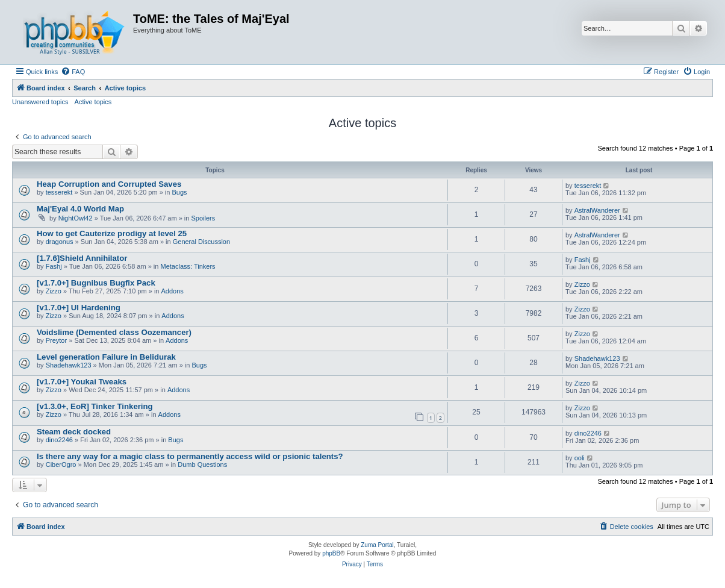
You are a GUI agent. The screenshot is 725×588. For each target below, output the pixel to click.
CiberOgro (61, 464)
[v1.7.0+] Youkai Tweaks (82, 382)
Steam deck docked (74, 432)
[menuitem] (73, 72)
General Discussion (201, 242)
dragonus (60, 242)
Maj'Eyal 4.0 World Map (80, 209)
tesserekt (59, 192)
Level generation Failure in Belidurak (106, 357)
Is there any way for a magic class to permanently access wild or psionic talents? (190, 456)
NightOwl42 (76, 218)
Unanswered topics (40, 102)
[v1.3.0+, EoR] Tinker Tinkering (95, 406)
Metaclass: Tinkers (188, 266)
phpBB (331, 553)
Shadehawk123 (69, 365)
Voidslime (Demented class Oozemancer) (114, 332)
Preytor (56, 340)
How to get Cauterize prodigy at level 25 (112, 233)
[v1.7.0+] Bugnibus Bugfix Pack (96, 283)
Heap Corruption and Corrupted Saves (109, 184)
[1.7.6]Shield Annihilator (82, 258)
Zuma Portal (377, 545)
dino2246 (59, 440)
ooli (580, 458)
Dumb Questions (202, 464)
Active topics (93, 102)
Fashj (54, 266)
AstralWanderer (597, 210)
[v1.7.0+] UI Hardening (79, 308)
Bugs (179, 192)
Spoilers (204, 218)
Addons (173, 291)
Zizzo (54, 291)
